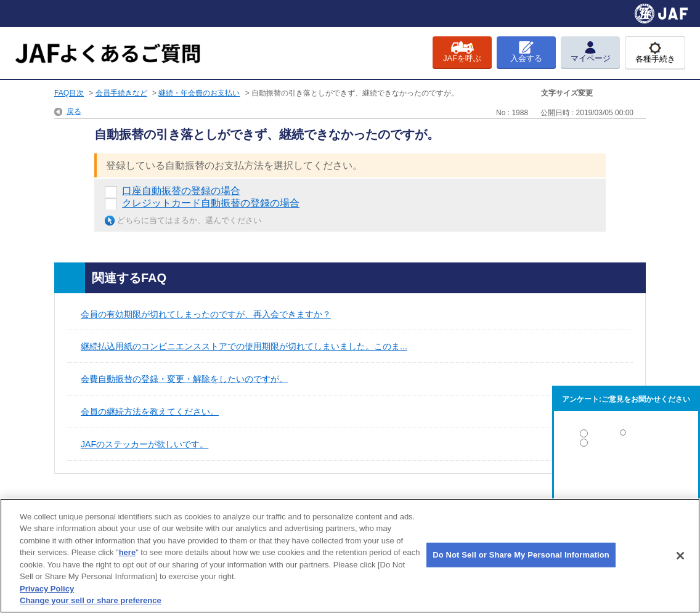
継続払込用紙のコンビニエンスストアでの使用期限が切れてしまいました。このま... (244, 346)
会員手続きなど (121, 93)
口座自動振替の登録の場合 (181, 191)
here (127, 552)
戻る (74, 112)
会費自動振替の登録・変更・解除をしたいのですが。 (184, 379)
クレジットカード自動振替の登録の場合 (211, 203)
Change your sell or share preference (91, 600)
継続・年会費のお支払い (199, 93)
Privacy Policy (47, 589)
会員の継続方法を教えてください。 (150, 412)
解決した (626, 436)
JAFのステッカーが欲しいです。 (144, 444)
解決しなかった (626, 477)
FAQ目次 (69, 93)
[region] (350, 556)
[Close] (680, 556)
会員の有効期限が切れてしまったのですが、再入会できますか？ (206, 314)
